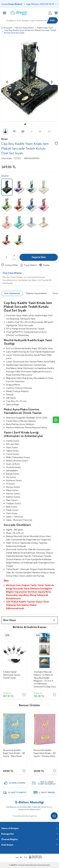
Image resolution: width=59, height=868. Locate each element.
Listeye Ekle (10, 265)
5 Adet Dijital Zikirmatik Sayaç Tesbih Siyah (12, 675)
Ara (52, 20)
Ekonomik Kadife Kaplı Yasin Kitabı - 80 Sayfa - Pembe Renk (45, 753)
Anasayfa (7, 28)
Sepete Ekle (39, 257)
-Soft (12, 865)
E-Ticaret (20, 865)
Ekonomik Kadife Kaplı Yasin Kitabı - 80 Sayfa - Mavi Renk (14, 753)
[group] (29, 79)
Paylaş (44, 265)
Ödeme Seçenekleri (36, 293)
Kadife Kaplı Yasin (45, 28)
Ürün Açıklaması (12, 293)
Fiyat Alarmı (28, 265)
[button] (25, 124)
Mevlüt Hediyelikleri (25, 28)
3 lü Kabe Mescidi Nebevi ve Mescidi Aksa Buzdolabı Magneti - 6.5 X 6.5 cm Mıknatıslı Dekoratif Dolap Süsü (45, 679)
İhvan (4, 139)
